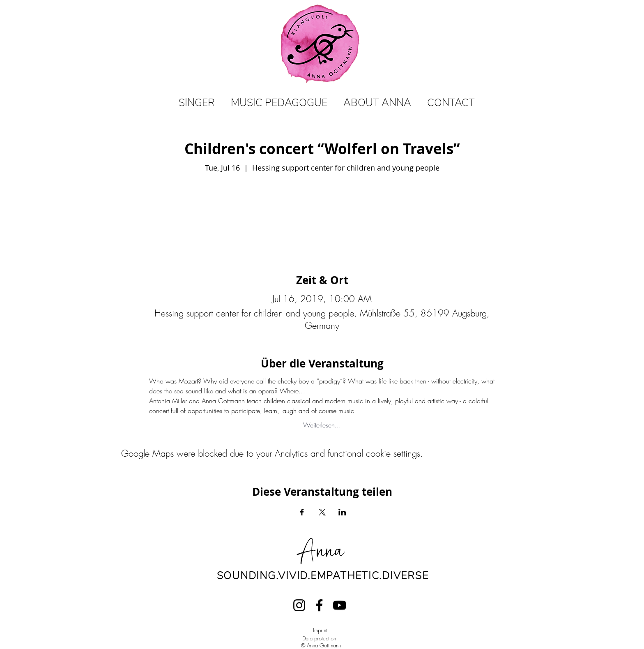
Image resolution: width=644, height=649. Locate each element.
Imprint (320, 630)
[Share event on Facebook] (302, 512)
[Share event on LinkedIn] (342, 512)
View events (322, 213)
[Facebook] (319, 605)
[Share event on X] (322, 512)
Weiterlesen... (322, 425)
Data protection (319, 638)
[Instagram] (299, 605)
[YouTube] (339, 605)
